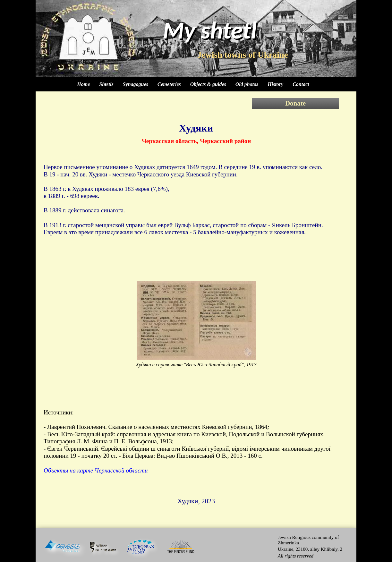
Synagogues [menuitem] (136, 84)
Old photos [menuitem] (247, 84)
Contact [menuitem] (301, 84)
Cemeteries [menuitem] (169, 84)
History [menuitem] (275, 84)
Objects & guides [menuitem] (208, 84)
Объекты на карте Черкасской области (96, 470)
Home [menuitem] (83, 84)
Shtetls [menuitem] (106, 84)
